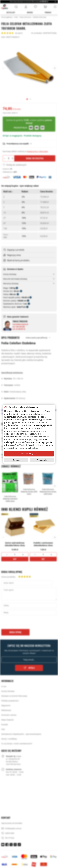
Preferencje (42, 460)
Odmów (16, 460)
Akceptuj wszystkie (29, 454)
